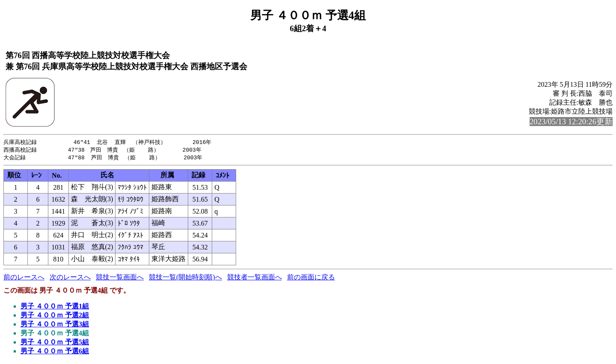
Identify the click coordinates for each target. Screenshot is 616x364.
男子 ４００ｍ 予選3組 (55, 325)
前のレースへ (24, 278)
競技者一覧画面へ (255, 278)
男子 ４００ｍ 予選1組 (55, 307)
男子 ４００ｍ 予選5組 (55, 343)
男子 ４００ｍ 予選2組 (55, 316)
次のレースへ (70, 278)
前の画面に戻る (311, 278)
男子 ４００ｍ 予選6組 (55, 352)
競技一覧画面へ (120, 278)
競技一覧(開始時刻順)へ (185, 278)
